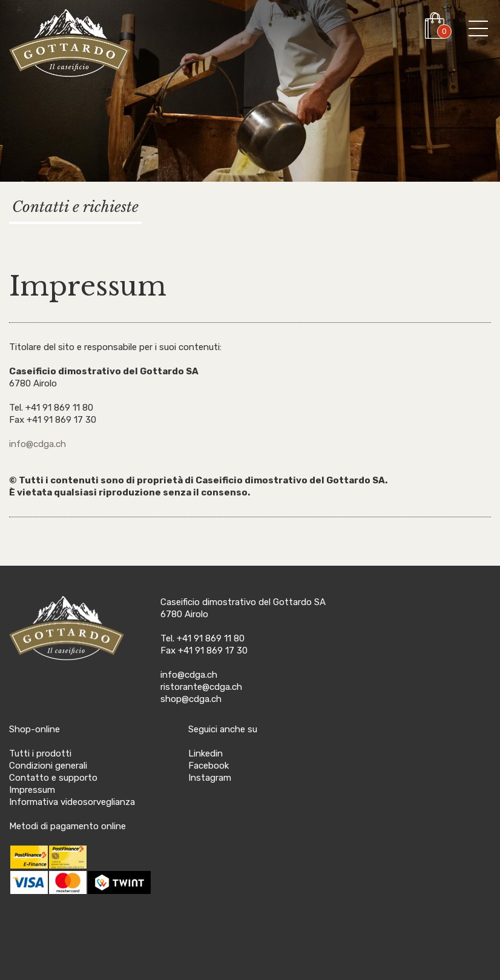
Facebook (209, 766)
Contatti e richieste (75, 207)
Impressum (32, 790)
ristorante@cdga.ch (201, 687)
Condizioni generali (48, 766)
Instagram (210, 778)
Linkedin (206, 753)
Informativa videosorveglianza (72, 802)
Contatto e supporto (53, 778)
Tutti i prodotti (40, 753)
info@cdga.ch (38, 444)
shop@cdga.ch (191, 699)
